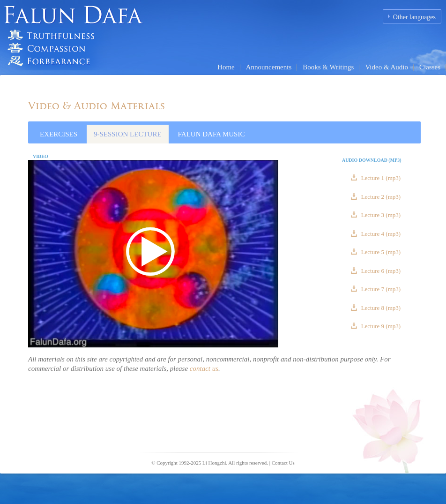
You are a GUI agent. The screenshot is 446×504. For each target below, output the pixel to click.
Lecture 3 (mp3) (380, 215)
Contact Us (283, 463)
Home (226, 67)
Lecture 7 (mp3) (380, 289)
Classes (430, 67)
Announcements (269, 67)
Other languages (414, 17)
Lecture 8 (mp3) (380, 308)
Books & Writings (328, 67)
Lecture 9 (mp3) (380, 326)
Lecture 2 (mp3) (380, 197)
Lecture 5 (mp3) (380, 252)
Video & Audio (387, 67)
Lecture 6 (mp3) (380, 271)
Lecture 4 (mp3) (380, 234)
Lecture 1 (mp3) (380, 178)
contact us (204, 369)
